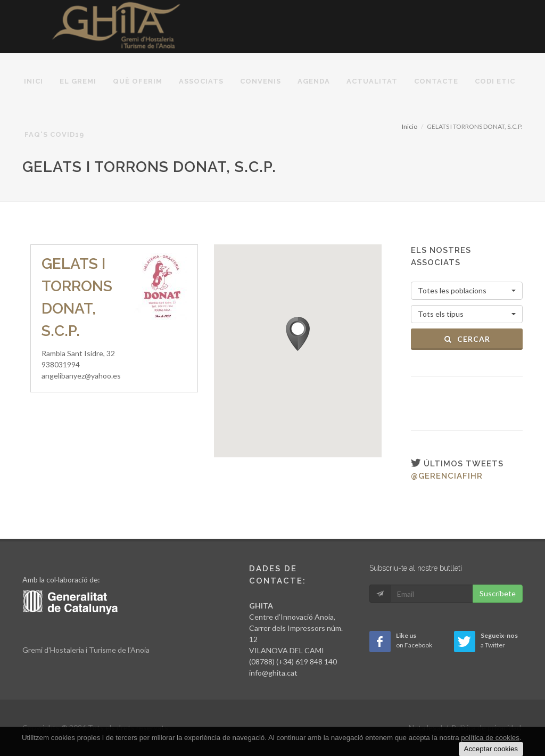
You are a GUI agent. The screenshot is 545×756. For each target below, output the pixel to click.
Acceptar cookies (491, 749)
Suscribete (498, 593)
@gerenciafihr (447, 476)
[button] (298, 334)
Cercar (467, 339)
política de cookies (490, 738)
